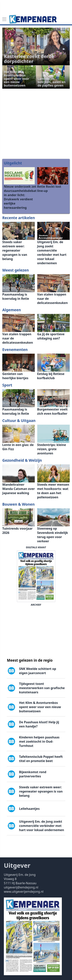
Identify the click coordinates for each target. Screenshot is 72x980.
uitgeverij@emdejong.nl (21, 887)
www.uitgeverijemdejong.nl (24, 892)
